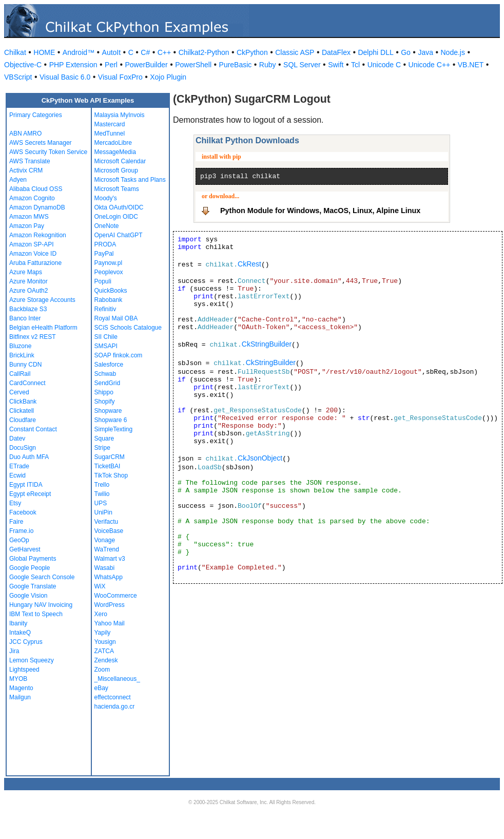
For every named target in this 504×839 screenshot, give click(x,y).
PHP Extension (73, 65)
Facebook (23, 512)
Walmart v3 (110, 559)
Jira (14, 651)
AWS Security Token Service (48, 152)
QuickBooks (111, 291)
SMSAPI (106, 346)
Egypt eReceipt (30, 494)
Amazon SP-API (32, 244)
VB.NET (471, 65)
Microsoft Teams (117, 189)
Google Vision (28, 596)
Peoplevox (109, 272)
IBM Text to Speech (36, 614)
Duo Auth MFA (29, 457)
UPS (101, 503)
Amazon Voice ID (33, 254)
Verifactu (106, 522)
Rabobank (109, 300)
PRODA (105, 244)
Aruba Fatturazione (35, 263)
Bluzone (20, 346)
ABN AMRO (25, 134)
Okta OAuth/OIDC (119, 207)
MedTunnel (110, 134)
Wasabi (105, 568)
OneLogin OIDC (116, 217)
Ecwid (17, 475)
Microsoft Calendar (120, 161)
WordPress (110, 605)
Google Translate (33, 586)
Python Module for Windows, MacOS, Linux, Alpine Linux (320, 211)
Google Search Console (42, 577)
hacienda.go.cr (115, 707)
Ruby (268, 65)
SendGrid (108, 383)
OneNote (107, 226)
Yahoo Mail (110, 623)
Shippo (104, 392)
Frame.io (21, 531)
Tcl (355, 65)
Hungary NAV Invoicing (41, 605)
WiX (100, 586)
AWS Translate (30, 161)
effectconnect (113, 697)
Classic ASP (295, 52)
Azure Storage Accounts (42, 300)
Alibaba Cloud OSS (36, 189)
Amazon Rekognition (38, 235)
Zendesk (106, 660)
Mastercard (110, 124)
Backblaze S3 (28, 309)
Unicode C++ (430, 65)
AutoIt (112, 52)
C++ (164, 52)
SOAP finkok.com (119, 355)
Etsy (15, 503)
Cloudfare (23, 420)
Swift (336, 65)
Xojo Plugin (168, 77)
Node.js (453, 52)
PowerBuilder (146, 65)
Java (425, 52)
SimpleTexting (114, 429)
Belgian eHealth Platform (43, 328)
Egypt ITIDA (26, 485)
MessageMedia (115, 152)
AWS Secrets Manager (41, 143)
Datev (17, 438)
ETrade (19, 466)
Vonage (105, 540)
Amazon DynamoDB (37, 207)
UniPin (103, 512)
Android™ (79, 52)
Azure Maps (26, 272)
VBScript (18, 77)
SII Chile (106, 337)
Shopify (105, 402)
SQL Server (302, 65)
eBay (101, 688)
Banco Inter (25, 318)
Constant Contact (33, 429)
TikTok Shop (111, 475)
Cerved (19, 392)
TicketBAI (108, 466)
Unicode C (384, 65)
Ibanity (18, 623)
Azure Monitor (28, 281)
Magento (21, 688)
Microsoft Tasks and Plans (130, 180)
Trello (102, 485)
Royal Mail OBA (116, 318)
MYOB (18, 679)
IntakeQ (20, 633)
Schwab (105, 374)
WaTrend (107, 549)
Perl (111, 65)
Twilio (102, 494)
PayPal (104, 254)
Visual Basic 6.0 (65, 77)
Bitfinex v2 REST (33, 337)
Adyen (18, 180)
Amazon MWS (29, 217)
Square (104, 438)
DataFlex (336, 52)
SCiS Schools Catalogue (128, 328)
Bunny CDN (25, 365)
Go (406, 52)
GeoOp (19, 540)
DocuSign (23, 448)
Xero (101, 614)
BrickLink (22, 355)
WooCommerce (116, 596)
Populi (103, 281)
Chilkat (15, 52)
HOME (44, 52)
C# (145, 52)
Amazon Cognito (32, 198)
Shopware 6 (111, 420)
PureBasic (236, 65)
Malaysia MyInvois (120, 115)
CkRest (249, 264)
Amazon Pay (27, 226)
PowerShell (193, 65)
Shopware (108, 411)
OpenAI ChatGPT (119, 235)
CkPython (252, 52)
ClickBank (23, 402)
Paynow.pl (109, 263)
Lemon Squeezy (32, 660)
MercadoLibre (113, 143)
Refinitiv (105, 309)
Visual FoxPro (120, 77)
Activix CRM (26, 170)
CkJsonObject (260, 458)
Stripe (102, 448)
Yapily (103, 633)
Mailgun (20, 697)
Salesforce (109, 365)
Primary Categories (36, 115)
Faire (16, 522)
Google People (30, 568)
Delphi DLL (375, 52)
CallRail (20, 374)
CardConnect (27, 383)
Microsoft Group (116, 170)
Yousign (105, 642)
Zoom (102, 670)
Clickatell (22, 411)
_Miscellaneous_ (117, 679)
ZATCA (104, 651)
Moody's (106, 198)
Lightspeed (24, 670)
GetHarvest (25, 549)
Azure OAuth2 (28, 291)
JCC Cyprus (26, 642)
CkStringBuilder (267, 344)
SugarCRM (110, 457)
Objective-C (23, 65)
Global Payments (33, 559)
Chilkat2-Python (204, 52)
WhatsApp (109, 577)
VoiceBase (109, 531)
